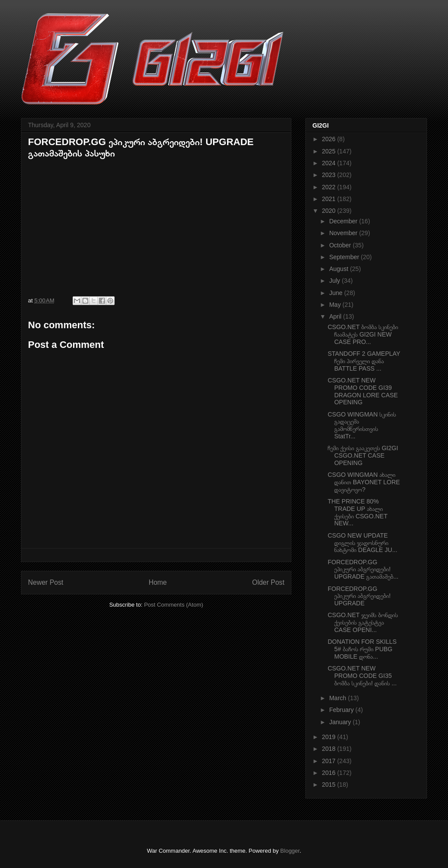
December (344, 221)
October (341, 245)
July (335, 281)
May (336, 305)
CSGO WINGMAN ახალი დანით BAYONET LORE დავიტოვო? (364, 482)
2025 (330, 151)
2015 (330, 785)
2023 (330, 175)
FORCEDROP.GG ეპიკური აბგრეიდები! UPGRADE (359, 596)
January (341, 722)
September (345, 257)
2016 (330, 773)
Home (158, 582)
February (342, 710)
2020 (330, 211)
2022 (330, 187)
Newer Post (46, 582)
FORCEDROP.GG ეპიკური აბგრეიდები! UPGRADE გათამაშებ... (363, 569)
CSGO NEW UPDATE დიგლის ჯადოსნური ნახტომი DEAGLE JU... (362, 543)
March (338, 698)
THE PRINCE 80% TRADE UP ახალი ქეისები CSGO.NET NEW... (358, 512)
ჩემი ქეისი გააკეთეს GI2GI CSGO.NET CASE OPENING (363, 455)
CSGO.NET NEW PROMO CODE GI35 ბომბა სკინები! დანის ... (362, 676)
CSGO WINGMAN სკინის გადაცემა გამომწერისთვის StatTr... (362, 425)
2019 (330, 737)
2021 (330, 199)
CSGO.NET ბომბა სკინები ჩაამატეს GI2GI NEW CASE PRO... (363, 334)
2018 (330, 749)
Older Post (268, 582)
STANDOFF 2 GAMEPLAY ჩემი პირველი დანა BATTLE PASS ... (364, 361)
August (339, 269)
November (344, 233)
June (336, 293)
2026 (330, 139)
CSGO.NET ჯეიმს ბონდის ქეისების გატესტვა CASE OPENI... (363, 622)
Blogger (290, 851)
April (336, 316)
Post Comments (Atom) (173, 605)
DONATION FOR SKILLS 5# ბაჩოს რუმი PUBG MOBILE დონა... (362, 649)
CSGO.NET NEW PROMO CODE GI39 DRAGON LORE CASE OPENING (363, 391)
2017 (330, 761)
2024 (330, 163)
